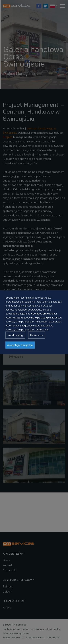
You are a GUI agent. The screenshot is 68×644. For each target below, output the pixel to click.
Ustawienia (37, 335)
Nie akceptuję (15, 335)
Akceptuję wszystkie (20, 345)
